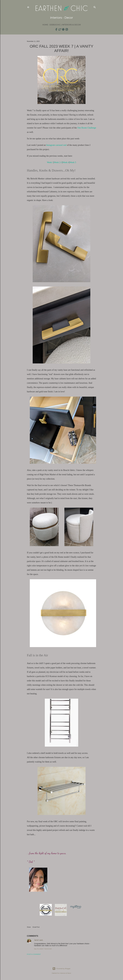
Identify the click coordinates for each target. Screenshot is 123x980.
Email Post (36, 927)
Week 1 (50, 162)
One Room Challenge (87, 128)
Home (45, 25)
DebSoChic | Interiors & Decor (65, 25)
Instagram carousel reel (56, 145)
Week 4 (66, 162)
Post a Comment (34, 954)
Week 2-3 (58, 162)
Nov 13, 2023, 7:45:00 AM (43, 949)
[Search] (95, 7)
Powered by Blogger (61, 969)
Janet (36, 940)
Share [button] (29, 927)
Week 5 (73, 162)
